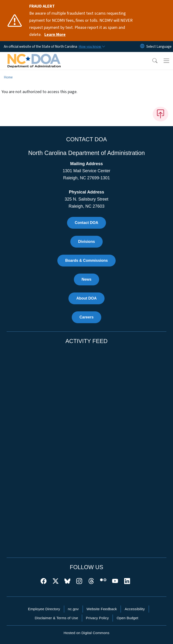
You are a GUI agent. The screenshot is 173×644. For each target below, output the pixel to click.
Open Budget (127, 618)
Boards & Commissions (86, 260)
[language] (159, 47)
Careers (87, 317)
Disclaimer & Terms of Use (56, 618)
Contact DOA (87, 223)
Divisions (86, 242)
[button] (152, 61)
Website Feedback (102, 609)
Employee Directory (44, 609)
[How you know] (92, 47)
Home (8, 77)
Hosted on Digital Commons (86, 633)
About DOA (86, 298)
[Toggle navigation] (166, 61)
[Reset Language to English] (142, 47)
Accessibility (135, 609)
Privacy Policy (97, 618)
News (87, 279)
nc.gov (73, 609)
